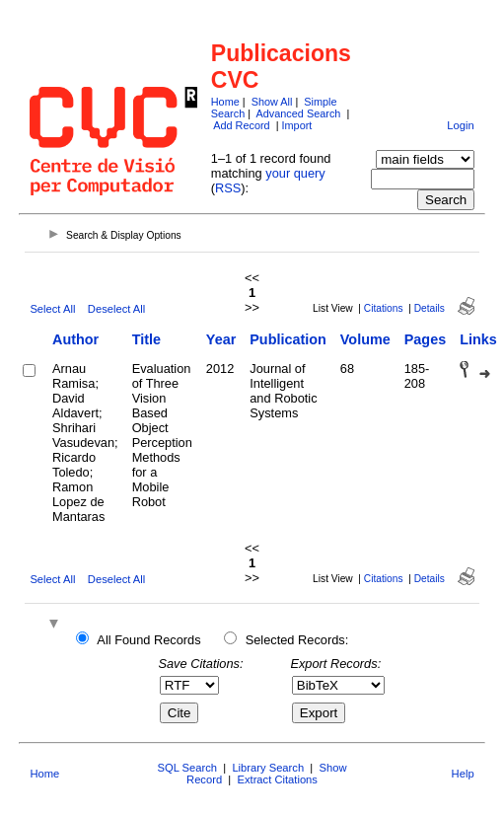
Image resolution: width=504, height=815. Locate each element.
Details (430, 308)
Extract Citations (277, 779)
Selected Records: (297, 640)
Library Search (268, 768)
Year (221, 339)
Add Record (241, 125)
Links (478, 339)
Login (460, 125)
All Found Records (148, 640)
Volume (365, 339)
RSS (228, 188)
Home (225, 102)
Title (146, 339)
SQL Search (188, 768)
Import (297, 125)
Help (463, 774)
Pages (425, 339)
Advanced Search (299, 113)
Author (75, 339)
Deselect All (116, 309)
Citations (384, 308)
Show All (272, 102)
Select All (52, 309)
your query (295, 173)
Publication (288, 339)
